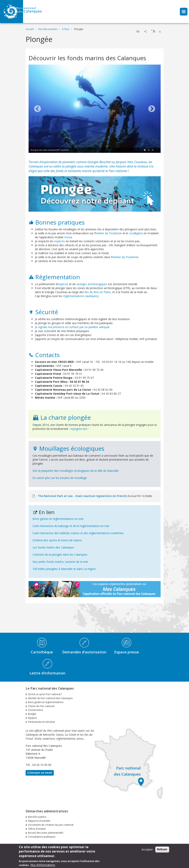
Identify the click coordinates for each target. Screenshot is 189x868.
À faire (66, 29)
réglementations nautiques (80, 296)
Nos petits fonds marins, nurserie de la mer (60, 562)
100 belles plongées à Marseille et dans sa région (64, 569)
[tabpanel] (95, 109)
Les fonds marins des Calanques (53, 547)
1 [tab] (145, 150)
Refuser (162, 849)
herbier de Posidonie (109, 233)
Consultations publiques (42, 837)
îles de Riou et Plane (98, 292)
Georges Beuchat (99, 162)
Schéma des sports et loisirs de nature (57, 540)
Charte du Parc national (41, 706)
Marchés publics (37, 817)
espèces (60, 241)
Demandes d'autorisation (84, 652)
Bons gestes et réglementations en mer (58, 519)
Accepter (147, 849)
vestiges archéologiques (92, 284)
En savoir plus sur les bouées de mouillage (60, 478)
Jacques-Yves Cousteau (131, 162)
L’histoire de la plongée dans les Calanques (60, 555)
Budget (32, 714)
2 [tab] (149, 150)
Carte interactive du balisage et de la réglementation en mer (71, 526)
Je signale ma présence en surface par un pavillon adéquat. (72, 327)
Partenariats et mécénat (41, 722)
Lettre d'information (47, 673)
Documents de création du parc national (51, 825)
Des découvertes (48, 29)
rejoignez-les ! (79, 429)
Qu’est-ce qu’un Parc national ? (45, 694)
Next (152, 109)
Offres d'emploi (37, 829)
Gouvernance (35, 710)
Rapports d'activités (39, 821)
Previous (37, 109)
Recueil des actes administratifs (46, 833)
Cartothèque (42, 652)
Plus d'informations (43, 865)
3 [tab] (153, 150)
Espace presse (127, 652)
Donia (68, 237)
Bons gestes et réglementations (46, 702)
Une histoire (118, 166)
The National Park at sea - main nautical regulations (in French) (82, 496)
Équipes (32, 718)
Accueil (30, 29)
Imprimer (138, 31)
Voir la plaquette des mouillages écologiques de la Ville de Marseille (76, 471)
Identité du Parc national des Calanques (50, 698)
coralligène (136, 233)
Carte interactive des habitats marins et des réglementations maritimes (78, 533)
